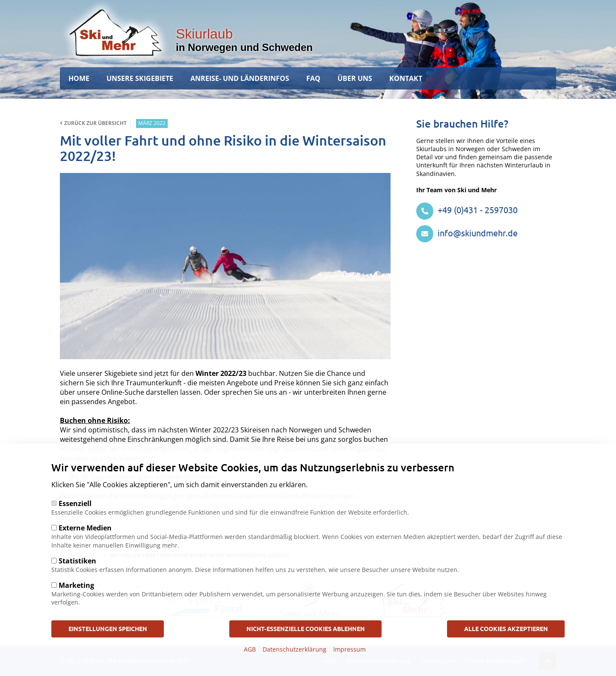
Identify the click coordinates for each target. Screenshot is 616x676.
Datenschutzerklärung (295, 661)
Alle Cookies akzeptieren (506, 640)
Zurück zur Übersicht (93, 123)
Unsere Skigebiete (140, 78)
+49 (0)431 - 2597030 (467, 210)
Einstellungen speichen (108, 640)
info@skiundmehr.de (467, 233)
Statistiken (77, 572)
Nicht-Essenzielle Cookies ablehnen (306, 640)
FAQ (313, 78)
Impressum (349, 661)
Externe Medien (85, 540)
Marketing (76, 597)
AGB (250, 661)
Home (79, 78)
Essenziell (75, 515)
